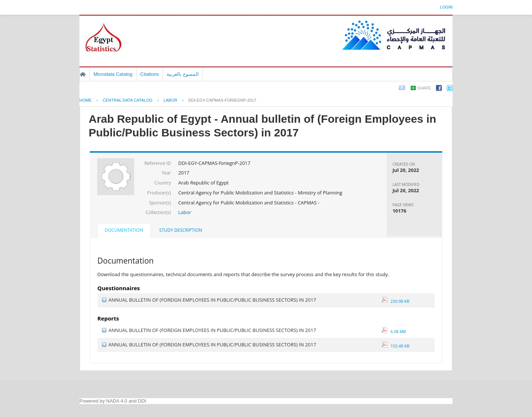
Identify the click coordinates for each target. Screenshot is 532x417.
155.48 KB (396, 346)
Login (446, 7)
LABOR (170, 100)
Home (83, 74)
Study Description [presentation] (181, 230)
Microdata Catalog (113, 74)
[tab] (124, 231)
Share (424, 88)
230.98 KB (396, 301)
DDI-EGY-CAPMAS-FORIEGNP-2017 (222, 100)
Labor (185, 212)
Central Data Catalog (128, 100)
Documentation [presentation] (124, 230)
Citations (150, 74)
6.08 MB (394, 331)
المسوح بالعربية (183, 74)
